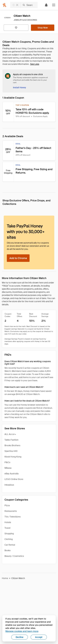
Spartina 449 (11, 451)
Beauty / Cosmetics (14, 556)
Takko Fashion (11, 440)
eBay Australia (12, 474)
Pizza (7, 505)
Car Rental (10, 545)
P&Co (7, 462)
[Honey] (4, 5)
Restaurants (11, 511)
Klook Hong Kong (13, 457)
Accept (39, 637)
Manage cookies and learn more (22, 631)
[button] (54, 5)
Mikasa (8, 468)
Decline (20, 637)
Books (8, 550)
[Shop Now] (43, 28)
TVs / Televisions (13, 517)
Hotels (8, 522)
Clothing (9, 539)
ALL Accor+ (10, 434)
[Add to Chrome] (18, 258)
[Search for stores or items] (24, 5)
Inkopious (9, 485)
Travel (7, 528)
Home (5, 578)
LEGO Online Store (14, 479)
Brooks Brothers (12, 445)
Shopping (9, 534)
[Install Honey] (19, 87)
